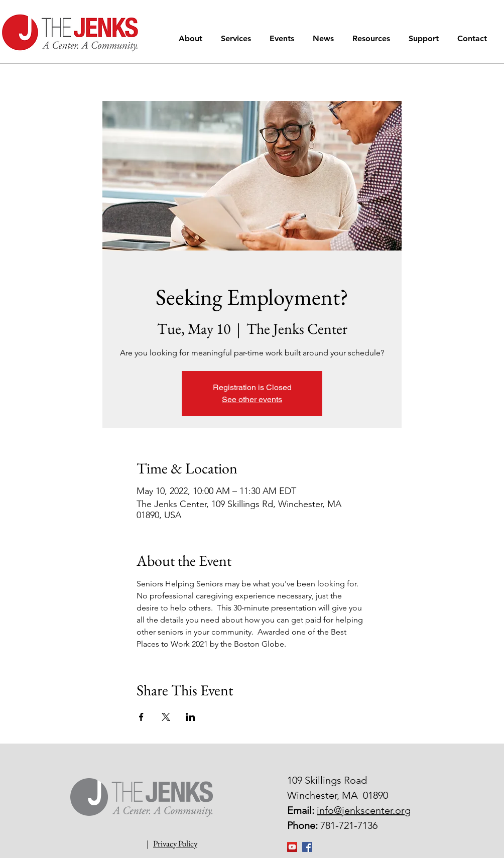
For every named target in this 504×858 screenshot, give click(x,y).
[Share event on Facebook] (141, 717)
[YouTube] (292, 847)
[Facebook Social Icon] (307, 847)
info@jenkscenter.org (364, 810)
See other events (252, 399)
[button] (192, 38)
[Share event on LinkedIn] (191, 717)
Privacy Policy (175, 843)
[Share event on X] (166, 717)
